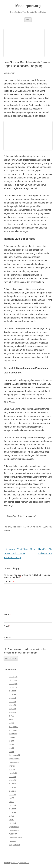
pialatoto (13, 784)
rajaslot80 (13, 773)
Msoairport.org (28, 6)
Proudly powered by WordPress (16, 863)
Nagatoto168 (14, 845)
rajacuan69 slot (16, 837)
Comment (9, 582)
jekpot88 (13, 705)
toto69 (12, 741)
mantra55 (13, 734)
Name (7, 614)
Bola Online (30, 527)
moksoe (7, 530)
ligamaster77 (14, 755)
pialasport (13, 677)
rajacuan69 (14, 762)
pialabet (12, 691)
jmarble (12, 766)
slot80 (12, 716)
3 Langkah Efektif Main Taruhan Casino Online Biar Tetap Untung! (16, 553)
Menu (28, 20)
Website (7, 638)
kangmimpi (14, 727)
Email (7, 626)
